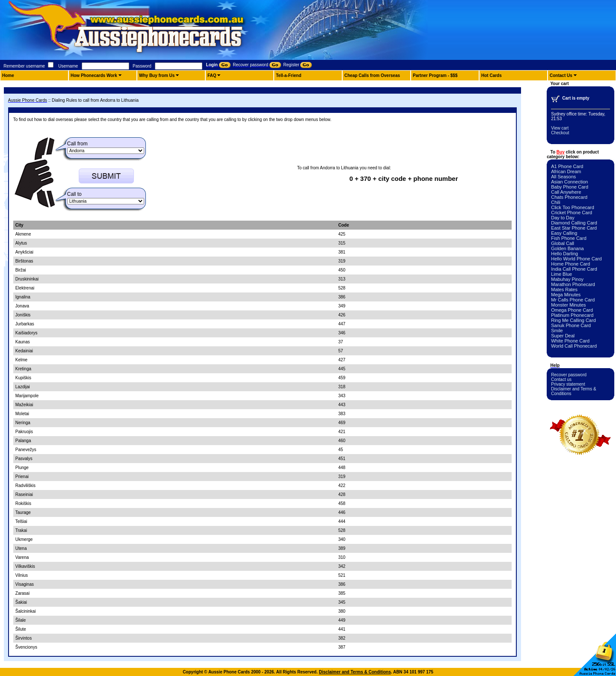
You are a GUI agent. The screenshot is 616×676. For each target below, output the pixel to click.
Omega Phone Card (572, 310)
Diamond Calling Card (574, 223)
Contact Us (561, 75)
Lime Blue (561, 274)
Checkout (560, 133)
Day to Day (563, 218)
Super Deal (563, 336)
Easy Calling (564, 233)
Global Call (563, 243)
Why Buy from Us (157, 75)
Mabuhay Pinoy (567, 279)
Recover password (569, 375)
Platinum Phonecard (572, 315)
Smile (557, 331)
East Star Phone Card (574, 228)
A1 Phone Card (567, 166)
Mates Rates (564, 289)
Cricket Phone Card (572, 213)
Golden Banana (567, 248)
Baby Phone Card (570, 187)
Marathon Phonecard (573, 284)
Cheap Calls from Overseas (372, 75)
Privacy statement (568, 384)
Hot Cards (492, 75)
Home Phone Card (570, 264)
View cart (560, 128)
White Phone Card (570, 341)
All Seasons (563, 177)
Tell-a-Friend (289, 75)
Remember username (24, 66)
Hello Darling (564, 254)
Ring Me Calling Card (573, 320)
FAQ (212, 75)
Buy (561, 152)
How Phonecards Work (94, 75)
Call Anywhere (566, 192)
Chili (555, 202)
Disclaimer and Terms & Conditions (355, 672)
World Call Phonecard (574, 346)
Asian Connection (569, 182)
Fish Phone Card (569, 238)
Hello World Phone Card (576, 259)
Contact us (561, 379)
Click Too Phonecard (573, 207)
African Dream (566, 171)
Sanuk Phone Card (571, 325)
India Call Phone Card (574, 269)
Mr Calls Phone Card (573, 300)
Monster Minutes (568, 305)
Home (8, 75)
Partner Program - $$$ (435, 75)
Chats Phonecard (569, 197)
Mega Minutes (566, 295)
